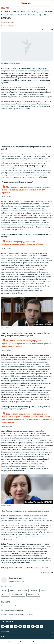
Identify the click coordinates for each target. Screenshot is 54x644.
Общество (5, 8)
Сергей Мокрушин (7, 22)
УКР (33, 642)
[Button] (45, 30)
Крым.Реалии (20, 581)
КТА (21, 642)
